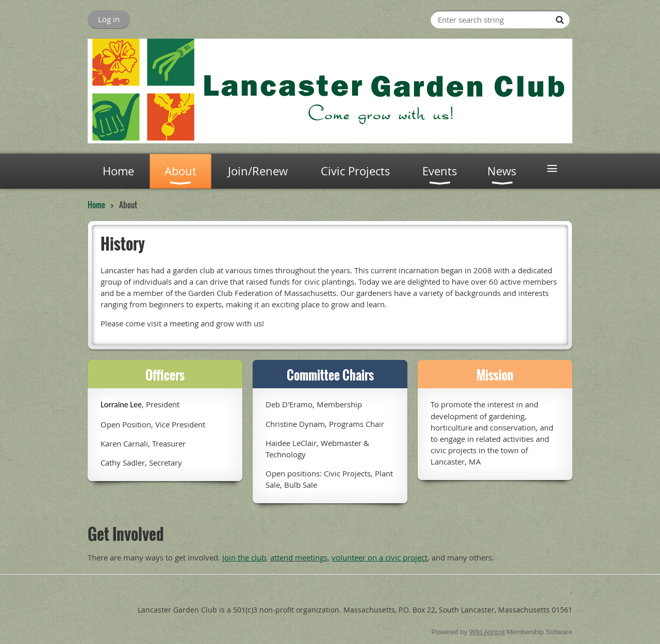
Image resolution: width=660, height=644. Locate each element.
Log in (109, 19)
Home (96, 205)
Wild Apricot (487, 632)
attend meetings (299, 557)
